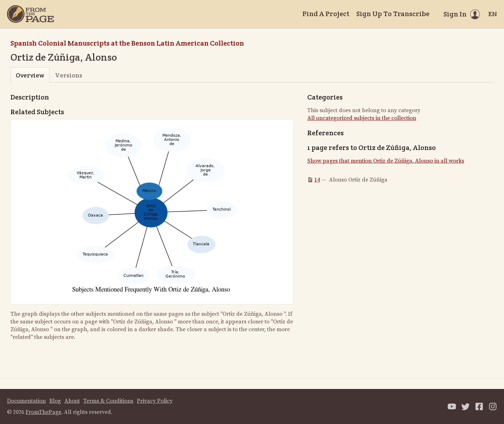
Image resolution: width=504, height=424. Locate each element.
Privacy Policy (155, 401)
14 (317, 180)
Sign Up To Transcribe (393, 14)
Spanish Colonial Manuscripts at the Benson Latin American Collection (127, 43)
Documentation (26, 401)
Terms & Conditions (108, 401)
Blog (55, 401)
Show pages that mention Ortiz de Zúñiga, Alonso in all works (386, 161)
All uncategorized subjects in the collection (362, 118)
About (72, 401)
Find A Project (326, 14)
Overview (30, 75)
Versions (69, 75)
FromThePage (43, 412)
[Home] (30, 14)
